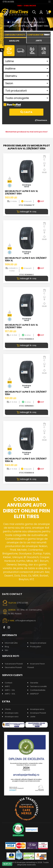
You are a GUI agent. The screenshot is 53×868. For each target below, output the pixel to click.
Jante (33, 717)
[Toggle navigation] (49, 2)
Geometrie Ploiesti (13, 667)
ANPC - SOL (10, 694)
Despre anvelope (38, 643)
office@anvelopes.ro (26, 621)
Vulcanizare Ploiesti (14, 664)
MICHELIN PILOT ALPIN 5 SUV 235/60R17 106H (26, 393)
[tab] (14, 40)
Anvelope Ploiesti (38, 713)
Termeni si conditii (38, 686)
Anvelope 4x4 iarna (34, 22)
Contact (8, 683)
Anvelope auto (12, 713)
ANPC (7, 686)
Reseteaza (41, 120)
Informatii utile (11, 643)
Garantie (34, 683)
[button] (35, 12)
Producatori (36, 647)
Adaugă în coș (26, 212)
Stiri (6, 650)
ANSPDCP (34, 694)
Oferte (8, 709)
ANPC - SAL (10, 690)
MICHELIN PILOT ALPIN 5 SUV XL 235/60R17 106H (25, 26)
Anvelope (17, 22)
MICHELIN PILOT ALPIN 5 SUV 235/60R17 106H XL (26, 259)
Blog (7, 647)
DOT (41, 201)
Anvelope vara (12, 717)
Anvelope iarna (37, 709)
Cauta (26, 112)
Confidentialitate (38, 690)
